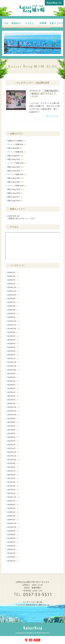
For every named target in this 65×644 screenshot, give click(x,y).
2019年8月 (14, 535)
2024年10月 (14, 329)
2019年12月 (14, 523)
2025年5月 (14, 306)
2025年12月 (14, 287)
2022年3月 (14, 441)
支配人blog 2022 (15, 171)
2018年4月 (14, 549)
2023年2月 (14, 400)
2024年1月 (14, 358)
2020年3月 (14, 512)
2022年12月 (14, 407)
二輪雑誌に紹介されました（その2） (21, 217)
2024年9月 (14, 332)
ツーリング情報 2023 (17, 163)
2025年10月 (14, 295)
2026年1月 (14, 284)
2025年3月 (14, 314)
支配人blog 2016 (15, 201)
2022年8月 (14, 422)
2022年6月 (14, 430)
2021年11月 (14, 456)
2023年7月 (14, 381)
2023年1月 (14, 403)
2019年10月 (14, 527)
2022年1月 (14, 448)
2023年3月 (14, 396)
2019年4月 (14, 542)
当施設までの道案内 (16, 141)
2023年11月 (14, 366)
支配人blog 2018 (15, 193)
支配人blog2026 (15, 148)
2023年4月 (14, 392)
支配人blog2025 (15, 156)
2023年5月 (14, 388)
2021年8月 (14, 467)
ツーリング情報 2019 (17, 186)
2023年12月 (14, 362)
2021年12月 (14, 452)
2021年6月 (14, 475)
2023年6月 (14, 385)
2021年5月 (14, 478)
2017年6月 (14, 557)
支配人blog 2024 (15, 159)
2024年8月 (14, 336)
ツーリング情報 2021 (17, 174)
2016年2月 (14, 561)
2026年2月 (14, 280)
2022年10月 (14, 415)
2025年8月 (14, 299)
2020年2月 (14, 516)
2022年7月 (14, 426)
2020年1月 (14, 520)
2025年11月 (14, 291)
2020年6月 (14, 505)
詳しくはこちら (52, 116)
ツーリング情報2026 (16, 144)
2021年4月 (14, 482)
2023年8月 (14, 377)
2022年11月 (14, 411)
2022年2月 (14, 445)
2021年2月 (14, 490)
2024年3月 (14, 351)
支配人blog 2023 (15, 167)
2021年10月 (14, 460)
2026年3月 (14, 276)
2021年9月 (14, 463)
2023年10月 (14, 370)
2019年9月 (14, 531)
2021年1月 (14, 493)
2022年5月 (14, 433)
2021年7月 (14, 471)
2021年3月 (14, 486)
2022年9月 (14, 419)
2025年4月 (14, 310)
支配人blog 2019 (15, 189)
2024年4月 (14, 347)
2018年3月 (14, 553)
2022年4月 (14, 437)
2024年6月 (14, 344)
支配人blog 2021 (15, 178)
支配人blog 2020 (15, 182)
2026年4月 (14, 272)
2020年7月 (14, 501)
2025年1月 (14, 317)
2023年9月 (14, 374)
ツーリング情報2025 (16, 152)
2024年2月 (14, 355)
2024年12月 (14, 321)
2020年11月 (14, 497)
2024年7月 (14, 340)
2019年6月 (14, 538)
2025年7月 (14, 302)
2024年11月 (14, 325)
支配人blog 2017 (15, 197)
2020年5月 (14, 508)
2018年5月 (14, 546)
